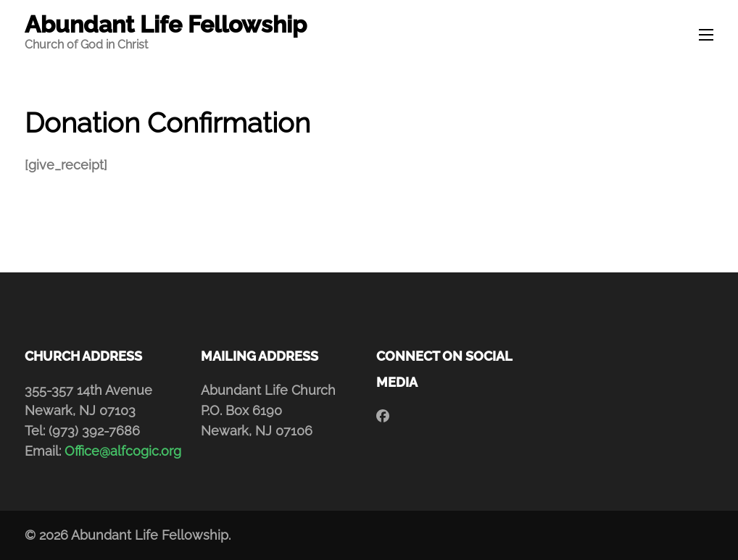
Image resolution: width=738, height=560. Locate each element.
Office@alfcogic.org (123, 451)
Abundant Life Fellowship (166, 24)
